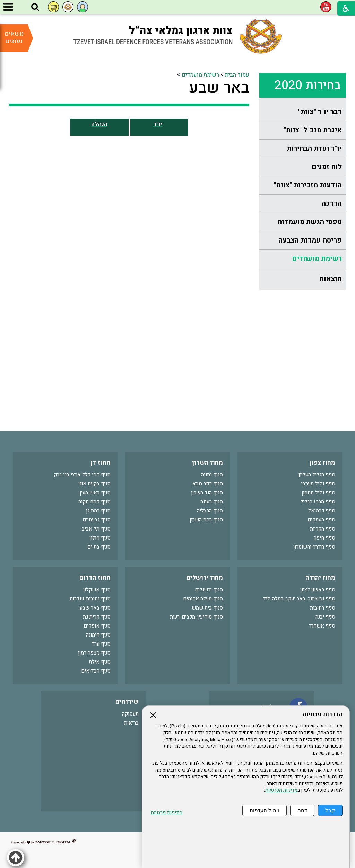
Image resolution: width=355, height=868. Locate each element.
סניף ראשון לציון (318, 590)
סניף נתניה (212, 475)
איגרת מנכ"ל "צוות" (313, 130)
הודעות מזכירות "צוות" (308, 185)
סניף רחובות (323, 608)
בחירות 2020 (308, 85)
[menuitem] (303, 112)
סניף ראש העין (95, 493)
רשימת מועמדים (317, 259)
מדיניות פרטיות (167, 813)
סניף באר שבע (95, 608)
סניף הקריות (323, 529)
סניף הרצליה (210, 511)
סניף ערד (101, 644)
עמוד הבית (237, 75)
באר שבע (219, 88)
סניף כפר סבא (208, 484)
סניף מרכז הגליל (318, 502)
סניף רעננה (212, 502)
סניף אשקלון (97, 590)
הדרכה (332, 204)
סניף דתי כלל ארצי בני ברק (82, 475)
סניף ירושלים (209, 590)
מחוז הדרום (95, 578)
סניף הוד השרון (207, 493)
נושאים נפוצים (14, 37)
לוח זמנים (327, 167)
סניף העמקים (321, 520)
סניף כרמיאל (322, 511)
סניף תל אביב (96, 529)
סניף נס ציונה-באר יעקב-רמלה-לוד (299, 599)
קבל (330, 810)
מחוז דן (101, 463)
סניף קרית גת (97, 617)
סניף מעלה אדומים (203, 599)
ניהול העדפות (265, 810)
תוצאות (331, 279)
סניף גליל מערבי (318, 484)
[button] (35, 7)
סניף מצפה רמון (94, 653)
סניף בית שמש (207, 608)
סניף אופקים (97, 626)
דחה (302, 810)
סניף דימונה (98, 635)
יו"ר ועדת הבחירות (314, 148)
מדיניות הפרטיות (281, 790)
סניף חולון (100, 538)
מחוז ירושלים (205, 578)
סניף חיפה (324, 538)
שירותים (127, 702)
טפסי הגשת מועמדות (310, 222)
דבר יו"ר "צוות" (320, 112)
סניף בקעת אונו (94, 484)
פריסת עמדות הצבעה (310, 240)
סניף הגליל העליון (317, 475)
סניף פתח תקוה (94, 502)
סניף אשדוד (322, 626)
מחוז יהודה (320, 578)
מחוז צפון (322, 463)
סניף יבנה (325, 617)
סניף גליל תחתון (318, 493)
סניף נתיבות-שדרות (90, 599)
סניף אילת (100, 662)
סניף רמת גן (98, 511)
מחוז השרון (207, 463)
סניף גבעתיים (97, 520)
